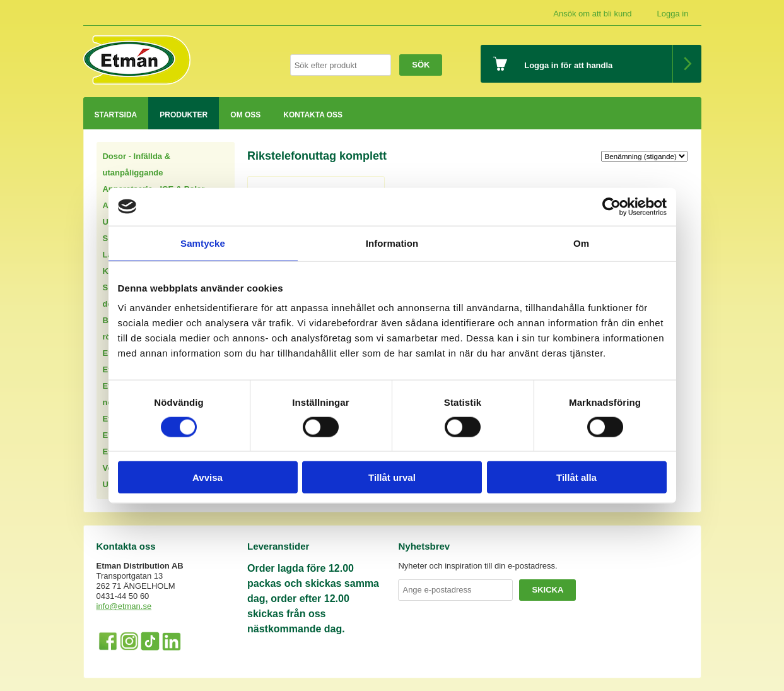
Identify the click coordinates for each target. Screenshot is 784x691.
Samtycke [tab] (203, 243)
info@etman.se (124, 606)
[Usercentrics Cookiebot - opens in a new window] (611, 206)
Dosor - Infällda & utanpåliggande (136, 164)
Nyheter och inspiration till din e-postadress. (477, 566)
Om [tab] (581, 243)
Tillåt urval (392, 477)
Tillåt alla (576, 477)
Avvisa (208, 477)
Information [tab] (392, 243)
